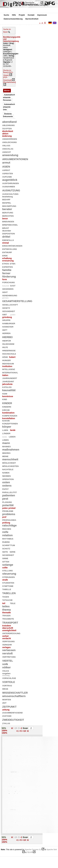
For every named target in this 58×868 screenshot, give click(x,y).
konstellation (9, 418)
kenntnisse (8, 396)
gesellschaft (10, 304)
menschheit (10, 459)
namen (6, 472)
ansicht (7, 152)
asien (6, 166)
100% (4, 731)
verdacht (7, 638)
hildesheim (8, 344)
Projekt (22, 15)
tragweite (8, 619)
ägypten (7, 128)
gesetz (6, 308)
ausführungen (11, 183)
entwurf (7, 252)
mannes (6, 446)
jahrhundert (10, 378)
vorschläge (9, 678)
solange (8, 565)
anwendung (10, 155)
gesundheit (9, 311)
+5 (21, 731)
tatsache (7, 600)
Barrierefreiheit (32, 19)
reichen (7, 529)
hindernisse (9, 350)
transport (10, 622)
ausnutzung (11, 190)
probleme (8, 511)
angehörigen (10, 139)
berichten (8, 216)
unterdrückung (11, 633)
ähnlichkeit (8, 131)
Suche (6, 15)
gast (13, 285)
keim (5, 393)
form (5, 279)
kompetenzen (10, 415)
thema (7, 610)
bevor (5, 219)
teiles (6, 606)
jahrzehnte (7, 384)
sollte (5, 568)
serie (13, 552)
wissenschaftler (15, 692)
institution (7, 366)
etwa (13, 263)
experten (7, 267)
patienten (9, 495)
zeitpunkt (9, 706)
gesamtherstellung (17, 301)
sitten (6, 561)
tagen (6, 597)
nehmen (6, 476)
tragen (6, 615)
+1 (18, 731)
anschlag (8, 149)
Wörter (7, 91)
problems (9, 514)
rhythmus (8, 539)
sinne (5, 558)
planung (7, 502)
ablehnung (8, 125)
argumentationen (15, 159)
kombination (8, 413)
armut (6, 163)
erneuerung (8, 261)
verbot (5, 636)
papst (5, 489)
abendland (9, 122)
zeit (4, 703)
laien (5, 430)
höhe (5, 357)
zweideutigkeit (13, 719)
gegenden (8, 289)
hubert (12, 357)
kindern (7, 407)
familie (7, 270)
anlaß (6, 145)
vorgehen (6, 673)
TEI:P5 (30, 852)
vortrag (7, 685)
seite (5, 552)
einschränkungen (12, 246)
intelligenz (9, 369)
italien (5, 375)
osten (6, 482)
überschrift (8, 628)
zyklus (6, 723)
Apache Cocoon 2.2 (33, 850)
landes (5, 437)
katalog (7, 387)
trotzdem (7, 626)
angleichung (10, 142)
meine (5, 456)
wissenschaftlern (14, 696)
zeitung (6, 710)
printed (12, 508)
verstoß (7, 653)
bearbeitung (7, 197)
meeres (6, 453)
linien (5, 440)
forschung (9, 282)
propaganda (9, 520)
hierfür (7, 340)
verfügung (8, 641)
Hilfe (14, 15)
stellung (7, 570)
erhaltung (7, 258)
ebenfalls (8, 240)
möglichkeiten (10, 466)
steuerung (9, 574)
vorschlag (6, 675)
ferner (6, 273)
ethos (6, 263)
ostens (7, 486)
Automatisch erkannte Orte (9, 107)
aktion (5, 134)
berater (7, 209)
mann (6, 443)
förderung (9, 277)
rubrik (6, 542)
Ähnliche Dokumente (8, 115)
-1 (22, 728)
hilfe (5, 347)
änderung (7, 136)
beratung (8, 212)
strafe (5, 580)
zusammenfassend (13, 712)
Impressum (42, 15)
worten (7, 699)
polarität (8, 505)
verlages (6, 647)
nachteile (8, 469)
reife (5, 532)
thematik (7, 613)
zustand (7, 716)
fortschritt (6, 286)
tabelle (7, 589)
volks (6, 671)
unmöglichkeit (9, 630)
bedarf (6, 199)
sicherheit (8, 555)
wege (5, 689)
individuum (8, 363)
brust (6, 228)
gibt (5, 314)
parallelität (10, 492)
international (10, 372)
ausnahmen (9, 186)
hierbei (7, 337)
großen (13, 315)
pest (5, 499)
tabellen (9, 593)
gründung (7, 317)
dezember (7, 231)
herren (6, 333)
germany (5, 298)
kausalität (9, 390)
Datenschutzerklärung (13, 19)
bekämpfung (9, 206)
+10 (24, 731)
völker (7, 667)
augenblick (10, 180)
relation (7, 535)
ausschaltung (10, 194)
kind (5, 399)
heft (5, 330)
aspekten (8, 173)
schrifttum (9, 545)
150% (4, 733)
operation (8, 479)
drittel (6, 237)
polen (5, 508)
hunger (6, 360)
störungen (8, 577)
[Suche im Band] (7, 71)
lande (13, 430)
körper (7, 427)
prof (4, 517)
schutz (6, 548)
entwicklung (10, 249)
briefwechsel (10, 225)
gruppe (6, 320)
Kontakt (31, 15)
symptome (8, 586)
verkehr (7, 644)
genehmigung (10, 295)
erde (5, 255)
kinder (7, 403)
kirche (6, 410)
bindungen (8, 221)
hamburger (9, 323)
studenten (8, 583)
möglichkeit (9, 463)
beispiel (7, 203)
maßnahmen (11, 450)
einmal (6, 243)
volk (5, 664)
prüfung (6, 523)
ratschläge (9, 525)
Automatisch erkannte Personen (9, 97)
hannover (8, 327)
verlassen (9, 650)
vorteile (9, 682)
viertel (8, 660)
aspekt (6, 170)
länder (6, 433)
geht (5, 292)
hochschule (9, 354)
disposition (9, 233)
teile (13, 603)
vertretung (9, 657)
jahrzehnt (8, 381)
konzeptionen (10, 423)
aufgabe (7, 177)
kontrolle (6, 421)
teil (4, 603)
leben (12, 436)
